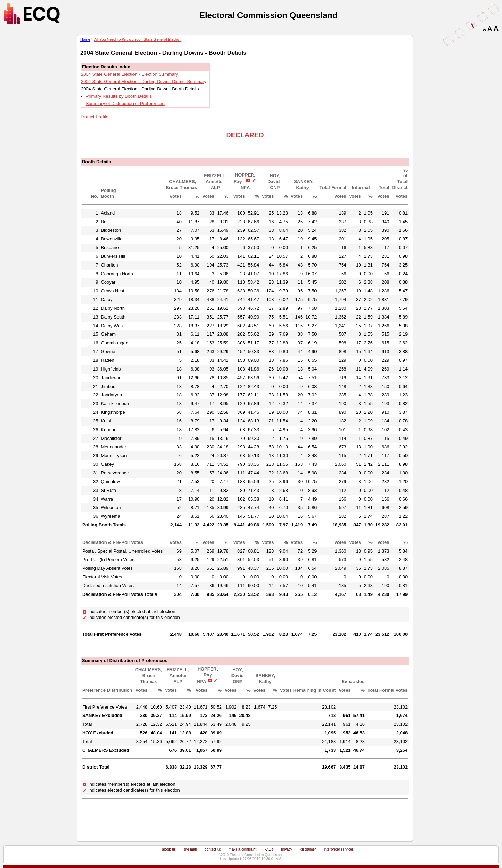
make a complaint (242, 849)
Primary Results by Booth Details (119, 96)
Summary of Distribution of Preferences (125, 103)
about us (169, 849)
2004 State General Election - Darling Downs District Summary (144, 81)
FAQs (269, 849)
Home (85, 39)
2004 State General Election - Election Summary (130, 74)
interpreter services (339, 849)
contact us (213, 849)
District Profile (94, 117)
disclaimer (308, 849)
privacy (287, 849)
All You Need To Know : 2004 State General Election (138, 39)
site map (190, 849)
